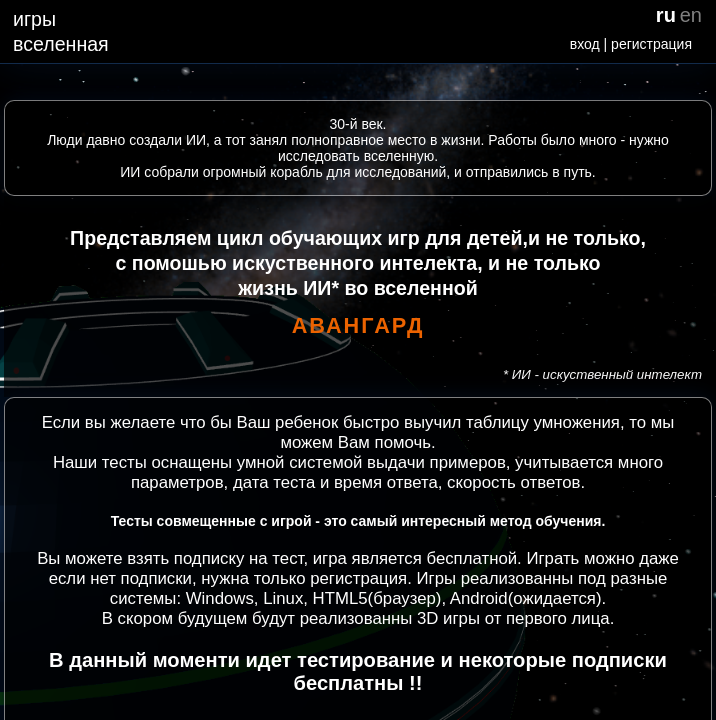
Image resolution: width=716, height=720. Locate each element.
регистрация (651, 44)
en (691, 15)
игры (34, 19)
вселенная (61, 44)
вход (585, 44)
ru (666, 15)
